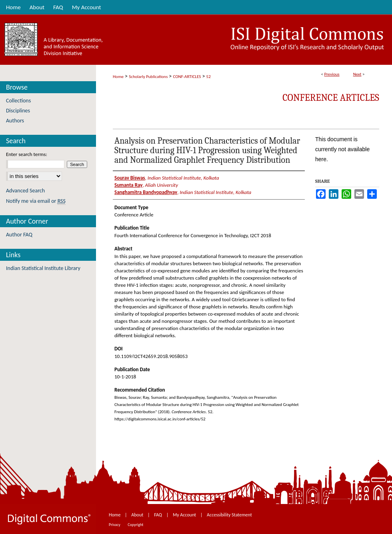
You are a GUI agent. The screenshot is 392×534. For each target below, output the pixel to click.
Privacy (115, 525)
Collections (18, 101)
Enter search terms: (27, 154)
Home (118, 77)
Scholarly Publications (148, 77)
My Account (185, 515)
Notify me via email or (36, 201)
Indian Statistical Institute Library (43, 268)
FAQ (158, 515)
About (138, 515)
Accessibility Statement (229, 515)
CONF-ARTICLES (187, 77)
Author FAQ (19, 235)
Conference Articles (331, 98)
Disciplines (18, 111)
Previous (332, 74)
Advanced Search (25, 191)
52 (209, 77)
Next (357, 74)
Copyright (135, 525)
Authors (15, 121)
